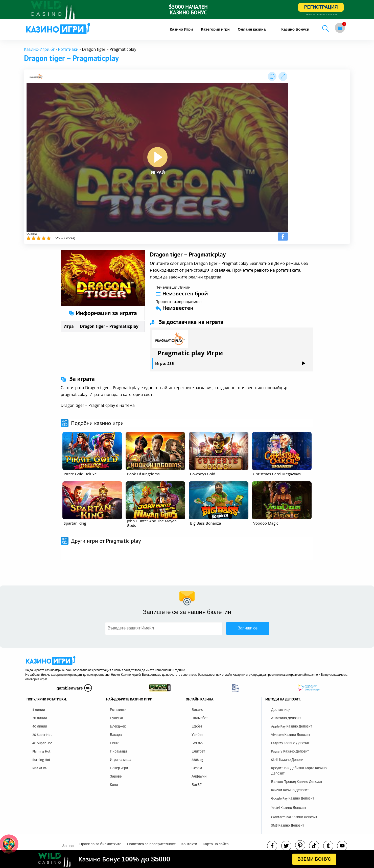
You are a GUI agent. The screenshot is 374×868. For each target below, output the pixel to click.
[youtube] (342, 846)
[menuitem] (181, 29)
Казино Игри (181, 29)
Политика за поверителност (151, 844)
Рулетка (116, 718)
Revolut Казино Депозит (290, 790)
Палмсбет (200, 718)
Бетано (197, 710)
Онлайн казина (252, 29)
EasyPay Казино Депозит (290, 743)
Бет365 (197, 743)
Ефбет (197, 726)
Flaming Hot (41, 751)
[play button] (157, 157)
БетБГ (197, 785)
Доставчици (281, 710)
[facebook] (272, 846)
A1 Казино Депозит (286, 718)
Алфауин (199, 776)
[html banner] (187, 859)
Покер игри (119, 768)
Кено (114, 785)
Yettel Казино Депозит (289, 808)
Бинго (115, 743)
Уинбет (197, 735)
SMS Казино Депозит (288, 825)
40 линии (40, 726)
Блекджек (118, 726)
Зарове (116, 776)
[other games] (92, 451)
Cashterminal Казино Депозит (294, 817)
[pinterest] (300, 845)
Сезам (197, 768)
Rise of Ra (39, 768)
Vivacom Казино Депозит (291, 735)
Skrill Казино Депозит (288, 760)
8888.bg (197, 760)
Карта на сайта (216, 844)
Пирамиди (118, 751)
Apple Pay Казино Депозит (292, 726)
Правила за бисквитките (100, 844)
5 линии (39, 710)
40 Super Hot (42, 743)
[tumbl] (328, 846)
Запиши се (248, 628)
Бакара (116, 735)
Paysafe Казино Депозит (290, 751)
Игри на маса (121, 760)
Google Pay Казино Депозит (293, 798)
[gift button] (340, 28)
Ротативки (68, 49)
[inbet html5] (187, 9)
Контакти (189, 844)
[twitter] (286, 846)
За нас (68, 846)
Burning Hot (41, 760)
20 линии (40, 718)
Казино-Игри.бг (39, 49)
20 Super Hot (42, 735)
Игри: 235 (230, 363)
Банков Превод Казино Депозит (297, 782)
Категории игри (215, 29)
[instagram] (314, 846)
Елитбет (198, 751)
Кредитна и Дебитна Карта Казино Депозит (299, 771)
